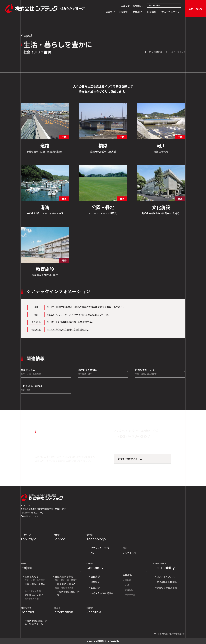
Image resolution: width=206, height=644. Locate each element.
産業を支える (46, 372)
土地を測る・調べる (46, 388)
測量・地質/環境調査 (65, 586)
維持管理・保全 (34, 597)
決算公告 (129, 590)
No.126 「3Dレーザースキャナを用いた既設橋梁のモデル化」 (79, 315)
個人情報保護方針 (177, 634)
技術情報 (117, 538)
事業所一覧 (130, 594)
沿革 (127, 585)
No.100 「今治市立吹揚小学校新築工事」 (68, 329)
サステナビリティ (166, 566)
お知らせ (125, 6)
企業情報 (117, 566)
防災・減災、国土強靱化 (66, 578)
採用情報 (137, 6)
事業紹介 (67, 538)
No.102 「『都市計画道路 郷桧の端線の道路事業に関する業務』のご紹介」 (86, 307)
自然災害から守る (160, 372)
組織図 (128, 580)
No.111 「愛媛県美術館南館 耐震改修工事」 (70, 322)
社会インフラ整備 (36, 587)
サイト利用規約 (161, 634)
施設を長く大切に (103, 372)
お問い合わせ (196, 9)
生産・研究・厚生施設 (35, 578)
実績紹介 (51, 566)
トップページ (34, 538)
